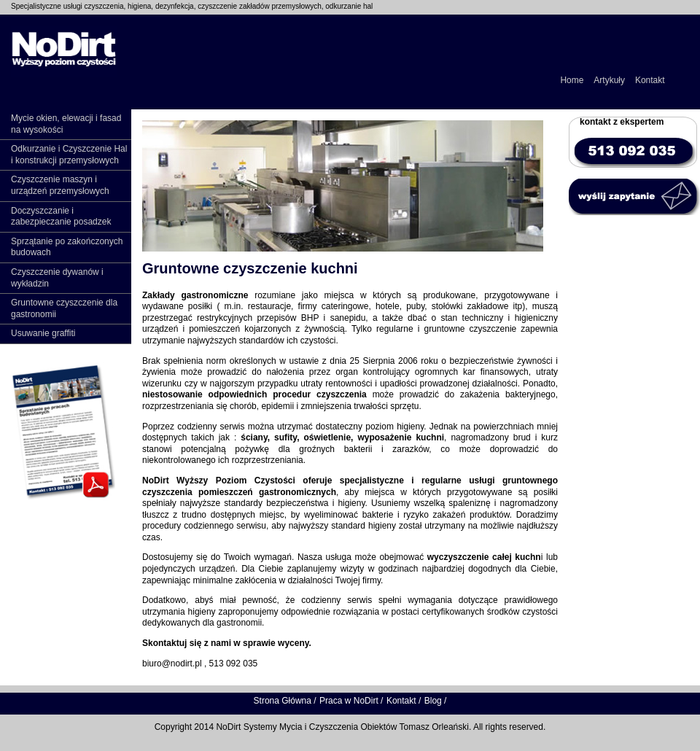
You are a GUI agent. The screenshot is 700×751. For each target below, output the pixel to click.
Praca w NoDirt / (351, 701)
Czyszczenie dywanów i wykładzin (57, 278)
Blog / (436, 701)
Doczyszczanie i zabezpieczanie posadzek (61, 217)
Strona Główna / (285, 701)
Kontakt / (404, 701)
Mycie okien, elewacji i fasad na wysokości (66, 124)
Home (572, 80)
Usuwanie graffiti (43, 333)
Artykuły (609, 80)
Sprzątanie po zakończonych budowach (67, 247)
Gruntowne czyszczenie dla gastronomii (64, 308)
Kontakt (650, 80)
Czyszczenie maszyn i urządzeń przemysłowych (60, 185)
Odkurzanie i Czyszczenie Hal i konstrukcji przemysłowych (69, 155)
